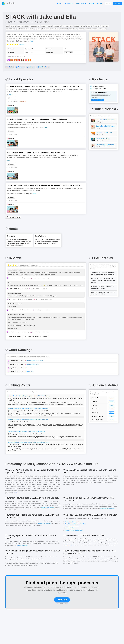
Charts (31, 67)
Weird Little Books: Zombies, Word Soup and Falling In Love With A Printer (28, 442)
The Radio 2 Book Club (104, 132)
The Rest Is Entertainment (105, 120)
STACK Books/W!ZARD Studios (27, 22)
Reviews (20, 67)
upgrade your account (48, 508)
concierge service (69, 545)
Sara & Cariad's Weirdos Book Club (106, 126)
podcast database (22, 546)
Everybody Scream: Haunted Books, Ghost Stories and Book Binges (26, 432)
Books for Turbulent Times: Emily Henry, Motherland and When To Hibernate (29, 396)
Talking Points (43, 67)
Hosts (9, 67)
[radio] (8, 44)
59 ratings (22, 44)
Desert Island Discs (103, 139)
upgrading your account (107, 508)
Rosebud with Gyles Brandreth (106, 145)
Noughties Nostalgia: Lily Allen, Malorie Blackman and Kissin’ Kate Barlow (28, 408)
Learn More (62, 600)
